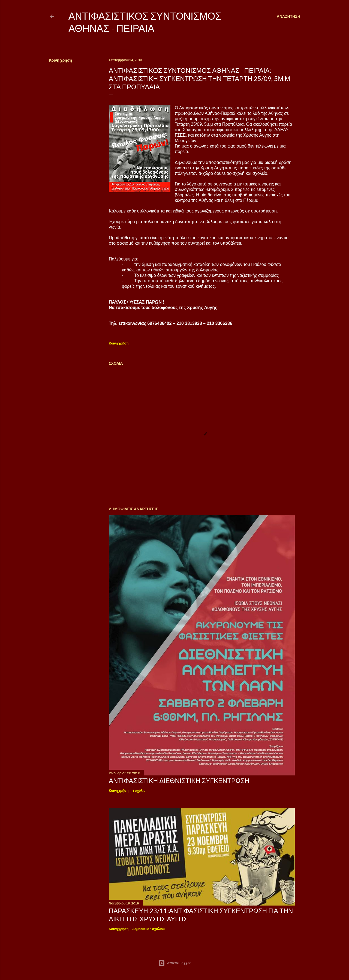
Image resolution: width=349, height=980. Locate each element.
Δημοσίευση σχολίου (148, 929)
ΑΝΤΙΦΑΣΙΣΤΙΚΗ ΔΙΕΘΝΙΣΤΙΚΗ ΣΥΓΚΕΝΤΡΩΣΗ (179, 780)
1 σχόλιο (139, 791)
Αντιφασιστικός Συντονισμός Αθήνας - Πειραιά (145, 22)
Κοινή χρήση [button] (60, 60)
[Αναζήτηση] (288, 16)
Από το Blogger (175, 963)
